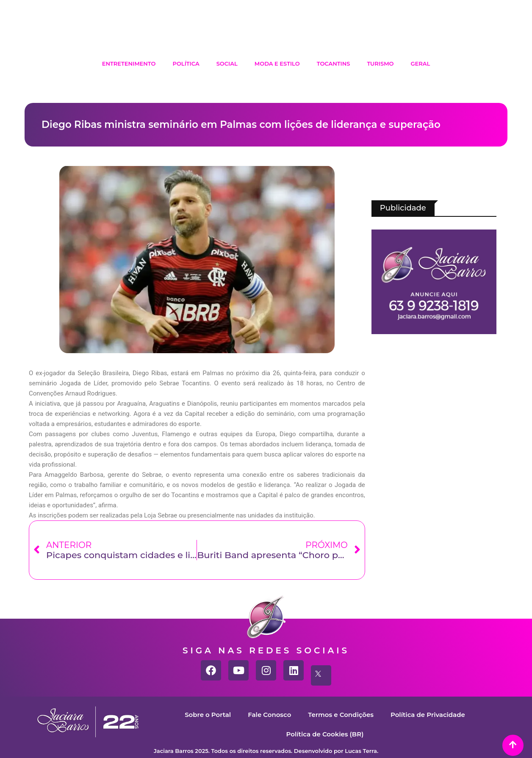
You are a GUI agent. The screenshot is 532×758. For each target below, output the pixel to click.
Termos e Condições (341, 715)
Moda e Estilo (277, 64)
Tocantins (334, 64)
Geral (421, 64)
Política (186, 64)
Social (227, 64)
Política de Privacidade (428, 715)
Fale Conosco (269, 715)
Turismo (380, 64)
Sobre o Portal (208, 715)
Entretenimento (129, 64)
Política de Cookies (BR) (325, 734)
